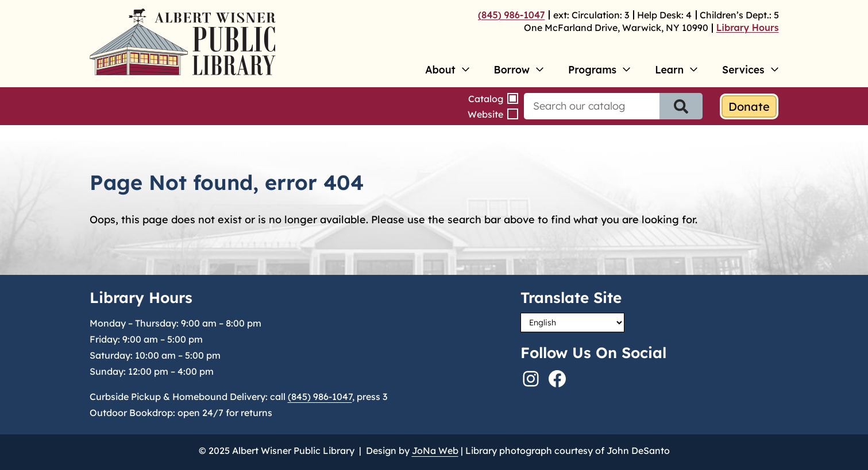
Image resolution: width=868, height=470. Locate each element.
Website (485, 114)
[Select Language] (572, 323)
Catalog (486, 99)
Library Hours (748, 28)
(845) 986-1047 (511, 15)
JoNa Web (435, 450)
